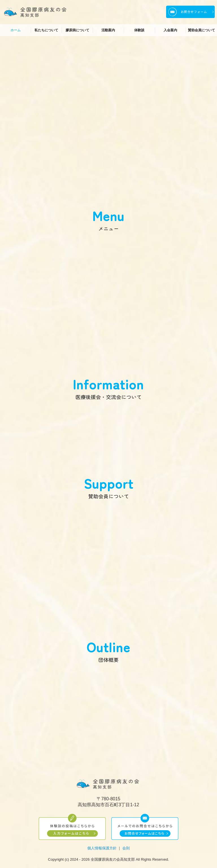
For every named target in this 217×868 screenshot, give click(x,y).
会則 (126, 848)
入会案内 (170, 30)
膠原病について (77, 30)
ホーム (16, 30)
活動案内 (108, 30)
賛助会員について (201, 30)
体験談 (139, 30)
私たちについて (46, 30)
